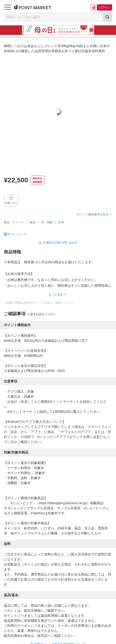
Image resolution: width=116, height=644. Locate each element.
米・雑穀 (47, 222)
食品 (33, 222)
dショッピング (17, 234)
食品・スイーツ (14, 222)
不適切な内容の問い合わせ (60, 243)
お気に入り (11, 203)
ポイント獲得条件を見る (93, 214)
